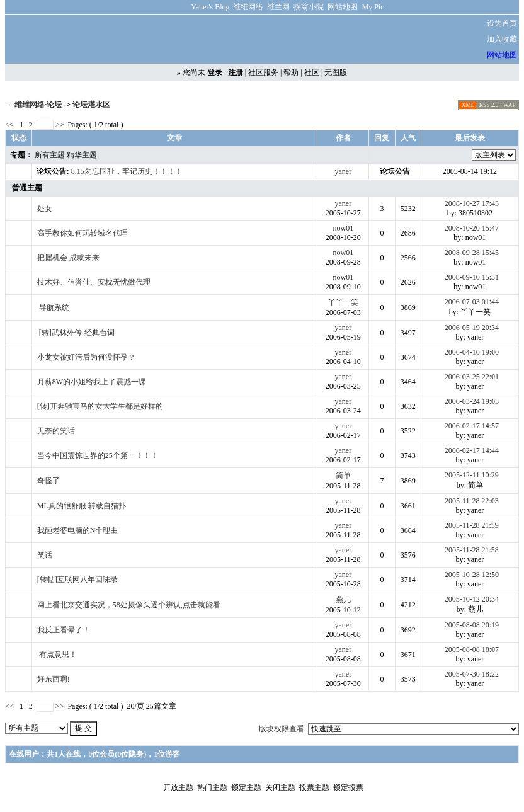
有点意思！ (58, 655)
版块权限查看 (282, 729)
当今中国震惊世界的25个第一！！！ (98, 455)
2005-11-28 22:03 (472, 501)
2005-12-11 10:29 (472, 475)
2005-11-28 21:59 (472, 525)
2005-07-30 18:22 (472, 674)
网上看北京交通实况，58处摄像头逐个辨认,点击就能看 (129, 605)
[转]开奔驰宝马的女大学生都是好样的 (100, 406)
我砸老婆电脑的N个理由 (78, 530)
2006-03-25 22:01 (472, 377)
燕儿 (343, 600)
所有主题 (50, 155)
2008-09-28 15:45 (472, 253)
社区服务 (263, 72)
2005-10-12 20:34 (472, 599)
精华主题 (82, 155)
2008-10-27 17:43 (472, 203)
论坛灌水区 (91, 105)
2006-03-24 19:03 (472, 401)
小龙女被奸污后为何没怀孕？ (86, 357)
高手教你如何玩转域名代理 (83, 233)
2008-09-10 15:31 (472, 277)
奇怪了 (48, 481)
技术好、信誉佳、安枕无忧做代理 (94, 282)
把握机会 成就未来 (68, 258)
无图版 (336, 72)
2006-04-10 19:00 (472, 352)
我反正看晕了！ (64, 630)
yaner (344, 171)
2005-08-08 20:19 (472, 625)
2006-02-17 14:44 (472, 450)
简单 (343, 476)
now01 (344, 228)
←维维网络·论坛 (34, 105)
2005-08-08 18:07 (472, 649)
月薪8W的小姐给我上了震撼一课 (92, 382)
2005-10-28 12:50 (472, 575)
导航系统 (54, 307)
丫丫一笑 (343, 302)
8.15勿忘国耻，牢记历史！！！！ (127, 171)
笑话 (45, 555)
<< (10, 125)
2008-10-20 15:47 (472, 228)
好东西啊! (54, 679)
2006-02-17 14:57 (472, 426)
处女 (45, 209)
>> (60, 125)
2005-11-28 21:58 (472, 550)
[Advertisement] (320, 40)
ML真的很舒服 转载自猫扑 (82, 506)
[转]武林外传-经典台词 (77, 333)
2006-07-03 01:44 (472, 302)
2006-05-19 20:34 (472, 328)
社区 (312, 72)
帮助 (291, 72)
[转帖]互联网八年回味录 (77, 580)
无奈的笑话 (56, 431)
